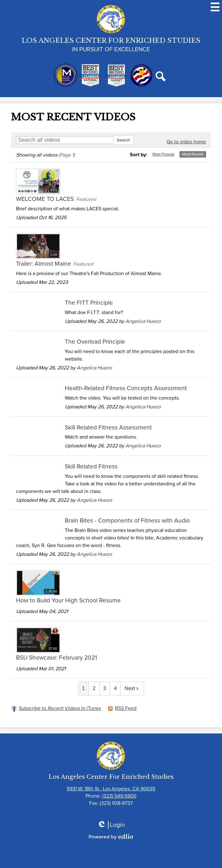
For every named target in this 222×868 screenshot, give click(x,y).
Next (132, 688)
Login (111, 825)
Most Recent (193, 154)
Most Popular (164, 154)
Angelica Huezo (143, 321)
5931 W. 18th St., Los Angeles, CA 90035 (111, 789)
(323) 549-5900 (119, 796)
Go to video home (186, 142)
